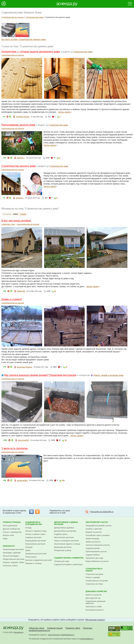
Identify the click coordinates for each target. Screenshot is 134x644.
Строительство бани (94, 584)
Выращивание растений (35, 541)
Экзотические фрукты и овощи (67, 544)
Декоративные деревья (64, 528)
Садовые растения (33, 537)
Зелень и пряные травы (35, 534)
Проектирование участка (96, 551)
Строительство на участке (13, 17)
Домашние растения (63, 547)
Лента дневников (10, 526)
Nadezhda (21, 291)
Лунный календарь (11, 556)
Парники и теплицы (33, 563)
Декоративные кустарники (65, 531)
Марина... (21, 158)
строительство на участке (13, 55)
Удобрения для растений (36, 554)
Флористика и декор (63, 550)
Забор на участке (93, 542)
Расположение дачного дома (18, 125)
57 (66, 367)
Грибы (28, 550)
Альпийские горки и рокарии (98, 535)
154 (63, 481)
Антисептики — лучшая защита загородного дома (31, 52)
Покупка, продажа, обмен (14, 562)
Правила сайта (73, 628)
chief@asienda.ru (67, 635)
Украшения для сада (94, 558)
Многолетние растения (64, 537)
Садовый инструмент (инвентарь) (68, 564)
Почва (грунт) (31, 557)
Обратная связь (37, 628)
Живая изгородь (92, 539)
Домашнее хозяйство (96, 591)
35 (66, 440)
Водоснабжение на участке (97, 561)
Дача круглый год (93, 598)
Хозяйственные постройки (97, 581)
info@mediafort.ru (87, 639)
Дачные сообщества (11, 529)
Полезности (9, 546)
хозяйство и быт (8, 224)
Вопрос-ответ (8, 535)
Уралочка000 (23, 440)
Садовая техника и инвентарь (69, 558)
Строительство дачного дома (19, 166)
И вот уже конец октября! (16, 221)
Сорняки (29, 547)
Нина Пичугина (54, 635)
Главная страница (12, 522)
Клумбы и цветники (94, 529)
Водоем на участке (94, 532)
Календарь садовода (12, 553)
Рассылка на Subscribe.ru (102, 512)
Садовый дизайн (93, 548)
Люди (5, 539)
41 (55, 291)
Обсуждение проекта (95, 620)
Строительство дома (34, 17)
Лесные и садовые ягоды (36, 531)
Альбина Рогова (23, 117)
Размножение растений (35, 544)
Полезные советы (10, 566)
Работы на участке (94, 595)
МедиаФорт (19, 632)
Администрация (55, 628)
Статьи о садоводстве (12, 532)
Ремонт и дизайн (93, 577)
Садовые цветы (61, 534)
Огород (28, 528)
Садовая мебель (93, 555)
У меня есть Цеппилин (15, 448)
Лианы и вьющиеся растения (66, 541)
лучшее (23, 214)
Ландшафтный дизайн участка (99, 526)
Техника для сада (62, 561)
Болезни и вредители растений (38, 560)
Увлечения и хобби (94, 607)
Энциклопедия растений (13, 549)
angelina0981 (22, 480)
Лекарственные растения (14, 559)
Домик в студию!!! (12, 299)
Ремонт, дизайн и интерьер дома (108, 375)
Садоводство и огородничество (34, 523)
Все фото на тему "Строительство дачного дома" (24, 39)
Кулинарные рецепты (95, 610)
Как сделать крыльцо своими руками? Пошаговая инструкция (40, 375)
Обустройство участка (97, 522)
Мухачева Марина (25, 367)
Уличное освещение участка (98, 545)
